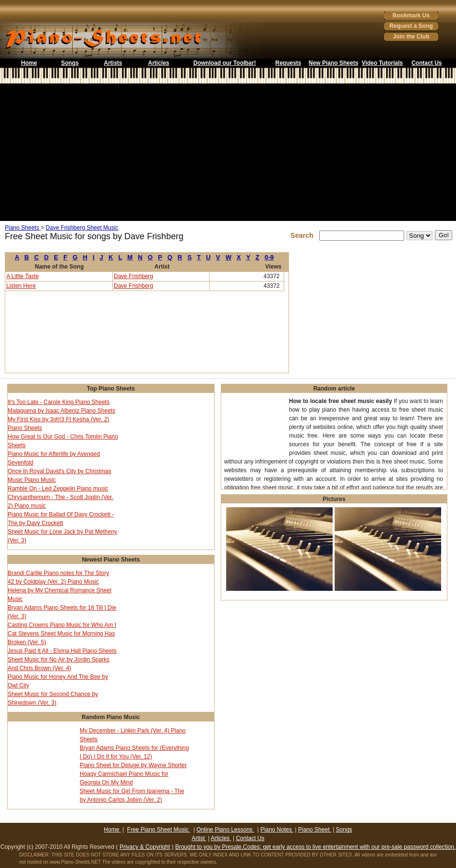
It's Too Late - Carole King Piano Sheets (59, 402)
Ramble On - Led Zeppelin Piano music (58, 489)
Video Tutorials (383, 63)
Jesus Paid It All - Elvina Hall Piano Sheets (62, 651)
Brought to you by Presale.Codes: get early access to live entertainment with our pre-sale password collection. (315, 847)
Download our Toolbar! (225, 63)
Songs (70, 63)
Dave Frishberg (133, 276)
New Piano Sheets (333, 63)
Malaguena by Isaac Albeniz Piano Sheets (61, 411)
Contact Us (426, 63)
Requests (288, 63)
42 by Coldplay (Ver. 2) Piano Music (53, 582)
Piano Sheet (315, 830)
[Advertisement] (228, 152)
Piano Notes (277, 830)
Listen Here (21, 286)
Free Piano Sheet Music (159, 830)
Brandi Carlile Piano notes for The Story (58, 573)
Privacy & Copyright (145, 847)
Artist (199, 838)
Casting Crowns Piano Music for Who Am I (62, 625)
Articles (158, 63)
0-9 (269, 257)
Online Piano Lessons (225, 830)
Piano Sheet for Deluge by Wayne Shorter (133, 765)
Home (29, 63)
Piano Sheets (23, 228)
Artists (113, 63)
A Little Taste (23, 276)
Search (304, 235)
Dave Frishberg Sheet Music (82, 228)
